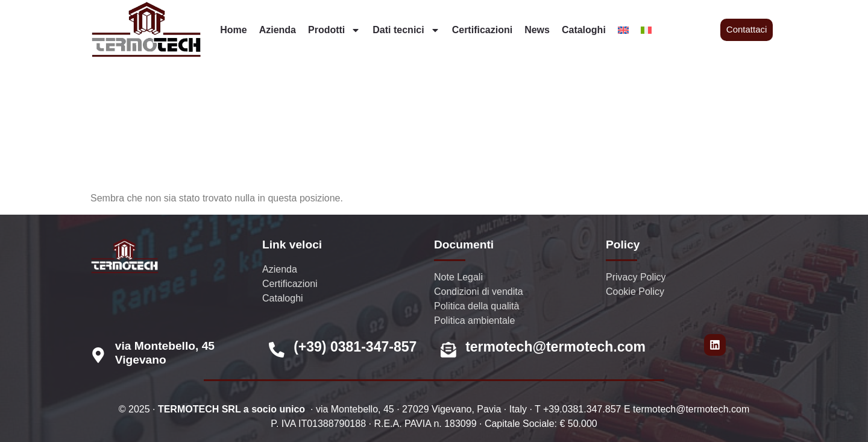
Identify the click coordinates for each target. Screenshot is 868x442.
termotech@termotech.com (555, 347)
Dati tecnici (406, 30)
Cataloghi (584, 30)
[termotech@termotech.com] (448, 350)
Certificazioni (482, 30)
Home (233, 30)
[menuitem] (623, 30)
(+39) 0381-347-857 (355, 347)
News (537, 30)
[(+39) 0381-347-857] (277, 350)
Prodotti (334, 30)
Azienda (278, 30)
